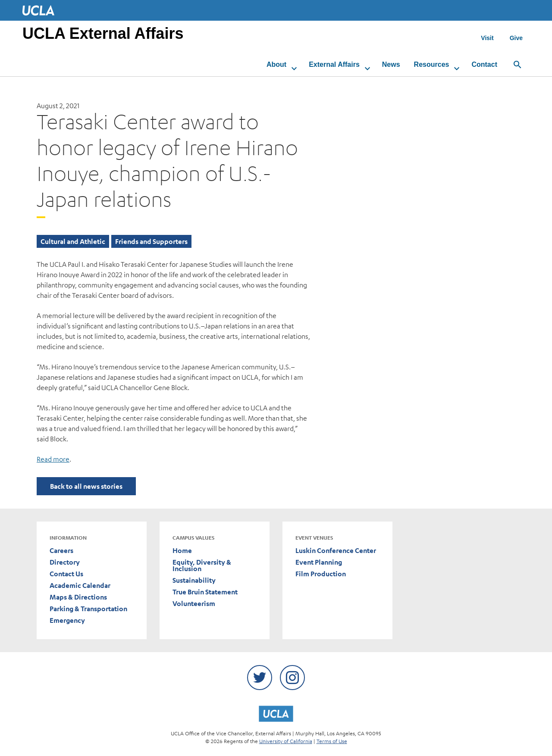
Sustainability (194, 580)
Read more (53, 459)
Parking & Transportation (88, 609)
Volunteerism (194, 604)
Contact (484, 64)
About (276, 64)
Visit (487, 38)
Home (182, 551)
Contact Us (66, 574)
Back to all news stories (86, 486)
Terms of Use (332, 741)
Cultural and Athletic (73, 241)
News (391, 64)
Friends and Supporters (151, 241)
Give (516, 38)
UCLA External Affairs (103, 33)
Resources (432, 64)
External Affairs (334, 64)
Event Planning (319, 562)
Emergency (67, 620)
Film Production (321, 574)
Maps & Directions (78, 597)
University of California (286, 741)
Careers (61, 551)
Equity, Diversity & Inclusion (202, 565)
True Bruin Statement (205, 592)
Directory (65, 562)
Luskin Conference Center (336, 551)
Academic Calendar (80, 586)
